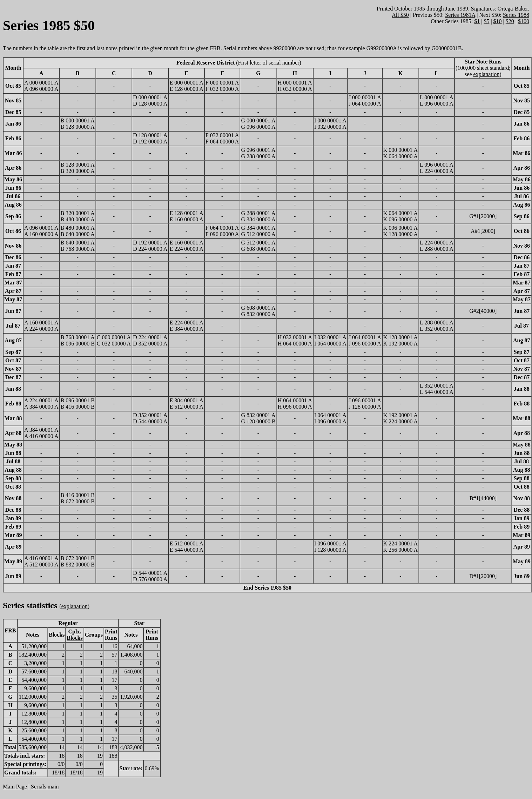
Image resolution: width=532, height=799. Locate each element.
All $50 (400, 15)
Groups (94, 635)
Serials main (45, 787)
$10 (498, 21)
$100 (524, 21)
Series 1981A (460, 15)
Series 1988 (516, 15)
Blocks (57, 635)
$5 (486, 21)
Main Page (15, 787)
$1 (477, 21)
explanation (487, 74)
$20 (510, 21)
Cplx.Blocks (75, 635)
